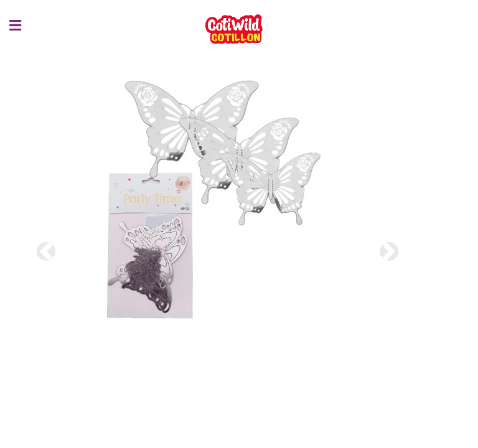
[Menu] (9, 26)
